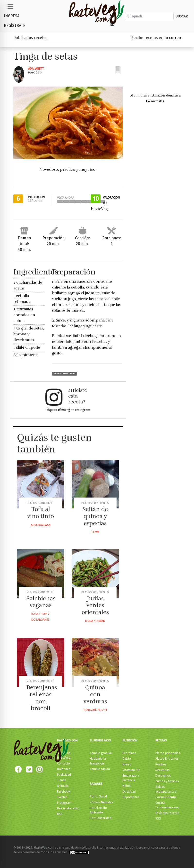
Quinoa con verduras (95, 694)
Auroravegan (41, 525)
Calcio (127, 759)
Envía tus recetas (167, 813)
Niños (127, 786)
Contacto (63, 763)
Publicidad (64, 775)
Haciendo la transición (98, 761)
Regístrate (15, 26)
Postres (161, 764)
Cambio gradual (101, 753)
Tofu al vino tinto (41, 513)
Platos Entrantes (167, 759)
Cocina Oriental (166, 797)
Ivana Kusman (95, 621)
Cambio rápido (100, 769)
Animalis (63, 786)
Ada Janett (36, 68)
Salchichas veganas (41, 602)
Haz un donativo (68, 808)
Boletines (64, 769)
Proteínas (129, 753)
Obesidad (129, 792)
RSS (60, 814)
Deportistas (131, 797)
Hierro (127, 764)
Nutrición (130, 740)
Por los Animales (101, 802)
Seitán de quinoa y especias (95, 516)
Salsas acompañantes (166, 789)
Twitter (62, 797)
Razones (96, 784)
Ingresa (12, 16)
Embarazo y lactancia (131, 778)
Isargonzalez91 (95, 710)
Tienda (62, 780)
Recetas (161, 740)
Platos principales (65, 374)
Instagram (64, 803)
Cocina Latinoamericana (167, 805)
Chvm (95, 532)
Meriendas (163, 770)
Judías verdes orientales (95, 605)
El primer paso (100, 740)
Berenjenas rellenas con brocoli (42, 698)
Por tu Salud (98, 796)
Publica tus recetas (30, 38)
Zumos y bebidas (167, 781)
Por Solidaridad (101, 818)
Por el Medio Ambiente (98, 810)
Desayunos (163, 776)
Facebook (64, 792)
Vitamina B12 (131, 770)
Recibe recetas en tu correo (156, 38)
